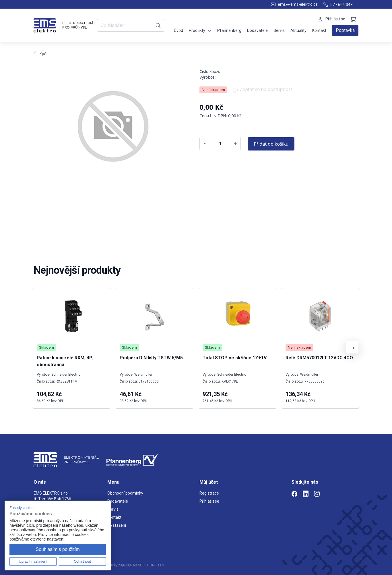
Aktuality (298, 30)
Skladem (46, 347)
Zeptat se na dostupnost (263, 91)
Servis (279, 30)
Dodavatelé (257, 30)
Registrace (209, 493)
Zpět (41, 54)
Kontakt (319, 30)
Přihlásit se (209, 501)
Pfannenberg (229, 30)
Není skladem (213, 90)
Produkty (200, 31)
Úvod (178, 30)
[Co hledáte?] (125, 25)
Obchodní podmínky (125, 493)
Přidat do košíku (271, 144)
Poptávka (345, 30)
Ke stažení (117, 525)
